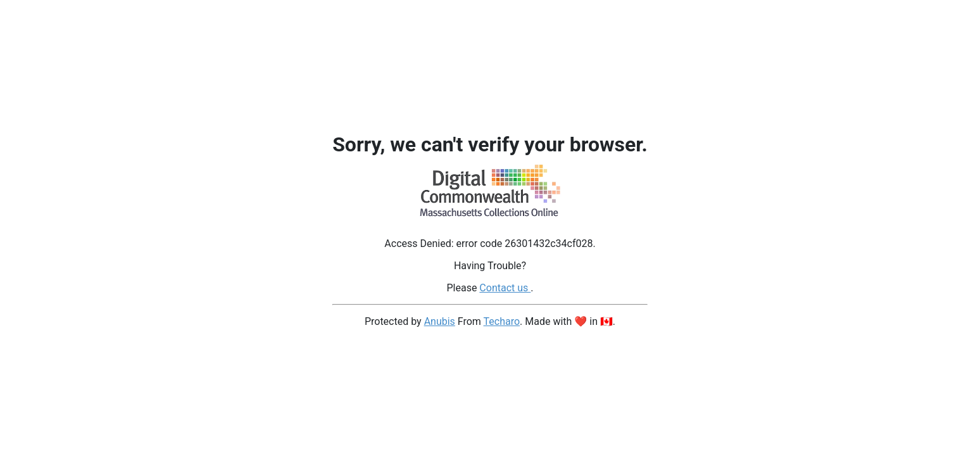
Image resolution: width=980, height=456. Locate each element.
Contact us (505, 288)
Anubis (440, 321)
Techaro (502, 321)
